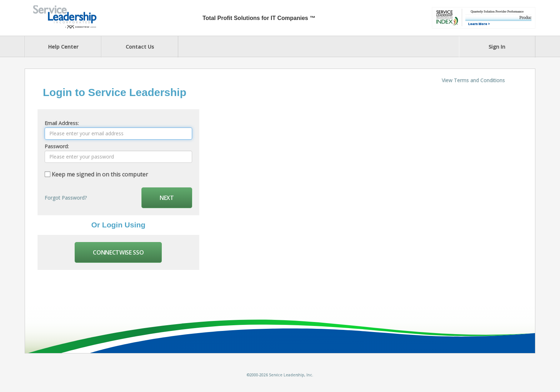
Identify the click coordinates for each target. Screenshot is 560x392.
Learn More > (479, 24)
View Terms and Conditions (473, 80)
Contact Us (140, 47)
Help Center (63, 47)
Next (167, 198)
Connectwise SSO (118, 252)
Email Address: (62, 123)
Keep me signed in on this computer (100, 174)
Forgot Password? (66, 198)
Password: (57, 146)
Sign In (497, 47)
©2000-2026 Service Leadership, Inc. (280, 375)
